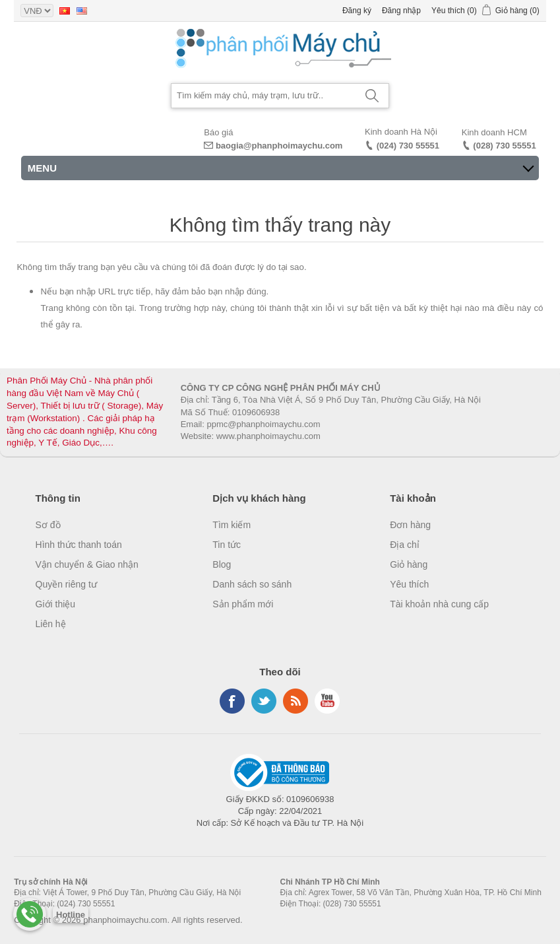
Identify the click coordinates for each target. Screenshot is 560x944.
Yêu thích (409, 584)
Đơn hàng (410, 525)
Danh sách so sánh (252, 584)
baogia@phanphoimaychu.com (279, 146)
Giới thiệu (56, 604)
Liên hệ (51, 624)
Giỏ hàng (409, 564)
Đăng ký (357, 11)
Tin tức (227, 545)
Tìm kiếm (232, 525)
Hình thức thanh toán (79, 545)
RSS (296, 701)
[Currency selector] (37, 11)
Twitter (264, 701)
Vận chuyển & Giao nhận (87, 564)
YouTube (327, 701)
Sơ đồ (48, 525)
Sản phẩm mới (243, 604)
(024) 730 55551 (408, 146)
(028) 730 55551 (504, 146)
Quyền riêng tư (66, 584)
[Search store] (264, 96)
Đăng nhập (401, 11)
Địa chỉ (405, 545)
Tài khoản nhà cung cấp (439, 604)
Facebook (232, 701)
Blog (222, 564)
